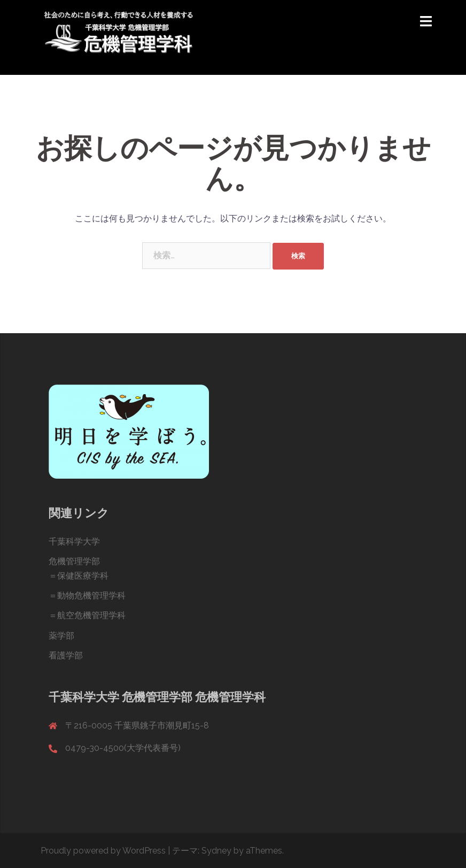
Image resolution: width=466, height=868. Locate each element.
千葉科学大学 (74, 541)
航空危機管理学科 (91, 615)
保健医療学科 (83, 576)
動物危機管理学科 (91, 596)
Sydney (216, 851)
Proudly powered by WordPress (103, 851)
